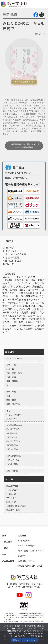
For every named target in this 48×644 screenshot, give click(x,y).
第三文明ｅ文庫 (13, 510)
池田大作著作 (12, 437)
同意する (16, 640)
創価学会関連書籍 (14, 425)
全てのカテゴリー (14, 358)
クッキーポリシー (30, 640)
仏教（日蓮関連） (14, 456)
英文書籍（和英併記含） (17, 506)
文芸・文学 (11, 365)
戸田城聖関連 (12, 445)
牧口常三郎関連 (13, 441)
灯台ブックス (12, 502)
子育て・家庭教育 (14, 415)
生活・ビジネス (13, 404)
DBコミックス (12, 498)
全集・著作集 (12, 471)
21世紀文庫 (11, 494)
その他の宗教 (12, 464)
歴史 (8, 385)
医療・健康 (11, 400)
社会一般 (10, 369)
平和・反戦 (11, 377)
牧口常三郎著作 (13, 429)
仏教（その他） (13, 460)
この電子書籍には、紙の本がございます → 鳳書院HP (24, 155)
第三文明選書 (12, 486)
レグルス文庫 (12, 490)
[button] (4, 536)
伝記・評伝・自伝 (14, 373)
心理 (8, 396)
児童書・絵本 (12, 419)
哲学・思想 (11, 392)
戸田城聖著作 (12, 433)
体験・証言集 (12, 381)
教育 (8, 411)
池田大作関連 (12, 449)
